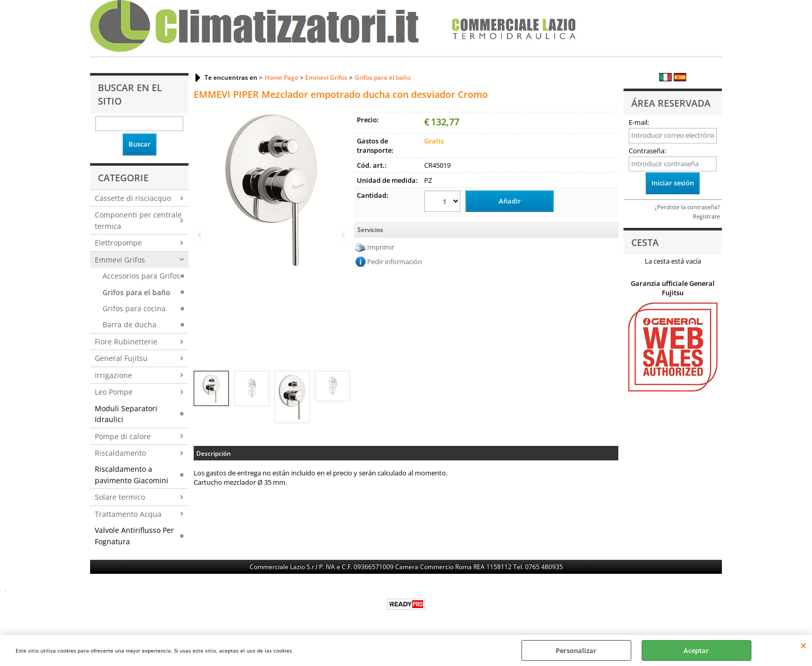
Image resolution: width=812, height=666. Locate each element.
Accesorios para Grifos (141, 276)
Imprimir (381, 247)
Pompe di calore (123, 436)
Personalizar (576, 650)
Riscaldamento (120, 453)
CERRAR (803, 645)
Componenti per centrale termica (138, 220)
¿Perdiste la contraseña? (687, 207)
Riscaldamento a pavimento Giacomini (132, 474)
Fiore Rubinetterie (126, 342)
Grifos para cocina (134, 308)
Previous (200, 235)
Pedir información (395, 262)
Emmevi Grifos (120, 260)
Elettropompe (118, 243)
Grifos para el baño (136, 292)
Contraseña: (647, 151)
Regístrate (706, 216)
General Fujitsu (121, 358)
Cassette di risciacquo (133, 198)
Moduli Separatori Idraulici (126, 414)
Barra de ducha (129, 324)
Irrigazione (113, 375)
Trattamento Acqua (128, 514)
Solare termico (120, 497)
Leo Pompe (114, 392)
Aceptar (696, 650)
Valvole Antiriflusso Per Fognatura (134, 535)
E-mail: (639, 122)
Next (342, 235)
